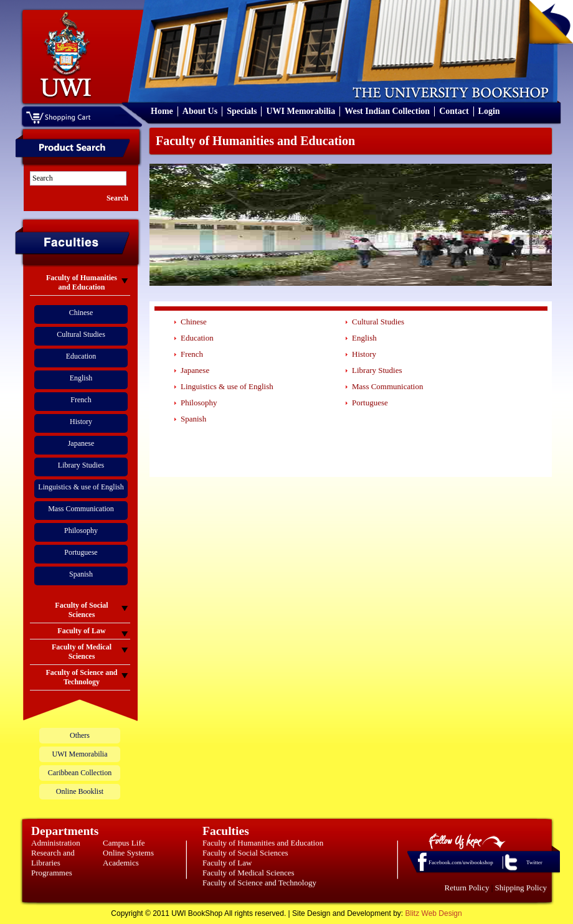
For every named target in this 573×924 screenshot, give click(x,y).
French (81, 400)
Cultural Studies (81, 334)
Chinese (81, 313)
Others (80, 735)
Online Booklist (80, 791)
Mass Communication (81, 509)
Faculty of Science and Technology (259, 883)
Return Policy (467, 888)
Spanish (81, 574)
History (81, 422)
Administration (56, 843)
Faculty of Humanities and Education (263, 843)
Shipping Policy (521, 888)
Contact (454, 111)
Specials (242, 111)
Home (162, 111)
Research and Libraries (53, 858)
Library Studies (81, 465)
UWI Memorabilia (301, 111)
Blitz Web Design (434, 913)
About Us (200, 111)
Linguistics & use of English (81, 487)
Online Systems (128, 853)
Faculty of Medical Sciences (249, 873)
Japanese (81, 443)
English (81, 378)
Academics (121, 863)
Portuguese (81, 552)
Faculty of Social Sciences (245, 853)
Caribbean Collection (80, 773)
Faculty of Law (227, 863)
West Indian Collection (387, 111)
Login (489, 111)
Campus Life (124, 843)
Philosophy (81, 530)
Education (81, 356)
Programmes (52, 873)
